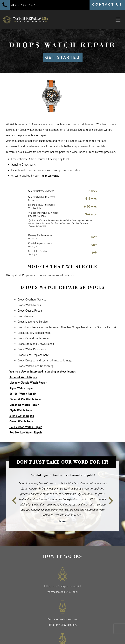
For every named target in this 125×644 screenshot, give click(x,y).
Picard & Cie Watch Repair (26, 399)
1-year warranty (49, 176)
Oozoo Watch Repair (22, 421)
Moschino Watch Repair (24, 405)
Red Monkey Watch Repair (26, 432)
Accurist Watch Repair (23, 377)
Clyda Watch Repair (22, 410)
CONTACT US (107, 4)
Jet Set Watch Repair (23, 394)
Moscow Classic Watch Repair (28, 383)
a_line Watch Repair (22, 416)
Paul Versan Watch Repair (26, 427)
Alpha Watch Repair (22, 388)
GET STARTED (63, 57)
